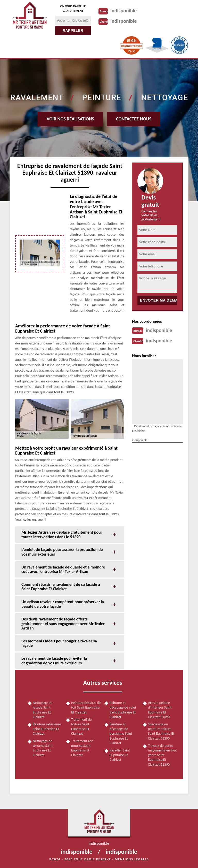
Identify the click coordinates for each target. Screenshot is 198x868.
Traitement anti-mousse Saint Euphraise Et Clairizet (83, 748)
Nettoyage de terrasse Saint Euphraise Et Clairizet (43, 748)
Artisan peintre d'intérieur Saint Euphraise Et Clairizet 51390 (160, 710)
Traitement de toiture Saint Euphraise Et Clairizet (81, 727)
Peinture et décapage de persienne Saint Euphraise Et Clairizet (121, 734)
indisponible (123, 11)
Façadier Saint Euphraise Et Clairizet (120, 755)
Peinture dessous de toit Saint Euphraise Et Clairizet (86, 707)
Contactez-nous (134, 119)
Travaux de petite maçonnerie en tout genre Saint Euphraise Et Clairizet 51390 (162, 755)
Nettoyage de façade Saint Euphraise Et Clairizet (43, 710)
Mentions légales (132, 859)
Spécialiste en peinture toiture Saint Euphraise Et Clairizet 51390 (161, 731)
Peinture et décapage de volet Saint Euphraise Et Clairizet (123, 710)
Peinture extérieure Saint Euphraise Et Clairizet (47, 729)
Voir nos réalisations (70, 119)
